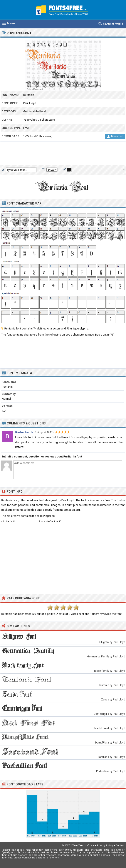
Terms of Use (86, 846)
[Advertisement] (63, 153)
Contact (120, 846)
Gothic (27, 111)
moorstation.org (70, 510)
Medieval (40, 111)
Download (115, 136)
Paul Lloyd (30, 103)
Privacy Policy (105, 846)
